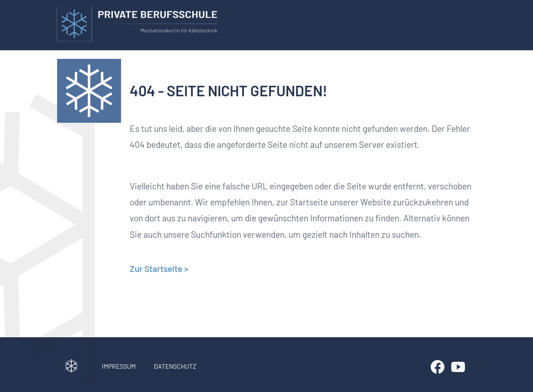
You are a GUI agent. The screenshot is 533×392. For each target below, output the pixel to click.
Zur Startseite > (159, 269)
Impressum (119, 366)
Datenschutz (175, 366)
